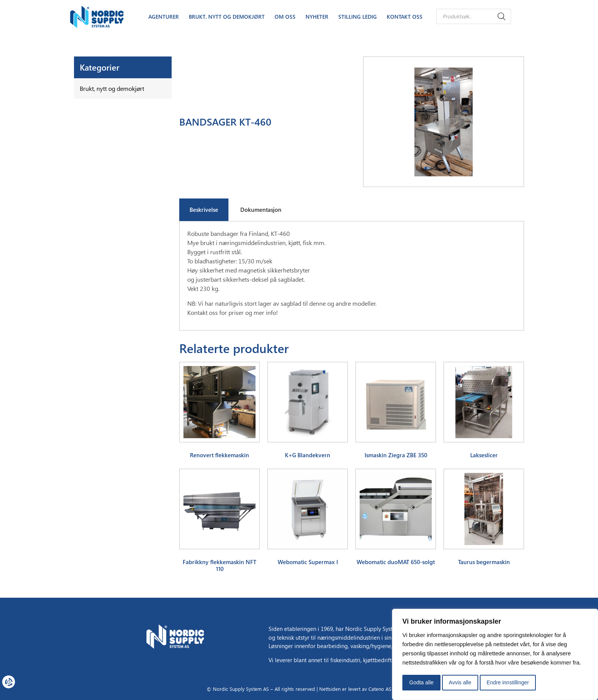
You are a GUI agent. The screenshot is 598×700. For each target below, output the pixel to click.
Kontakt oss (405, 17)
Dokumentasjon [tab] (261, 210)
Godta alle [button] (421, 682)
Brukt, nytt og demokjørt (227, 17)
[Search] (502, 16)
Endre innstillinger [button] (508, 682)
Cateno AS (380, 689)
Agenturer (164, 17)
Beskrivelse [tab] (204, 210)
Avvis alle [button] (460, 682)
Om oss (285, 17)
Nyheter (317, 17)
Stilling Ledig (358, 17)
